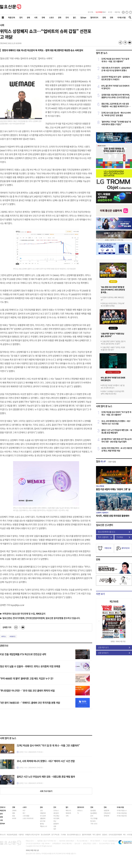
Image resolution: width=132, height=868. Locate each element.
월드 (67, 807)
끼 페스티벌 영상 (122, 813)
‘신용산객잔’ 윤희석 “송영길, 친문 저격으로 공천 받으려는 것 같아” (113, 343)
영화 (14, 813)
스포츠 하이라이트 (28, 818)
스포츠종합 (26, 816)
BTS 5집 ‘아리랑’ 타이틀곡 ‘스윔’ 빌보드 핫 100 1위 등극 (113, 386)
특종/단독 (3, 810)
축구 (24, 813)
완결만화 (106, 810)
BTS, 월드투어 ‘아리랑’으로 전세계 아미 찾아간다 (115, 87)
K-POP (14, 818)
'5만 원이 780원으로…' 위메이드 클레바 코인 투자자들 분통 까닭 (30, 703)
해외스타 (68, 810)
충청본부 (56, 824)
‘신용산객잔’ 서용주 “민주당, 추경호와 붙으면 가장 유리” (113, 348)
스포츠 (25, 807)
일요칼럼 (93, 810)
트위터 (127, 12)
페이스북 (123, 12)
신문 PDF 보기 (114, 647)
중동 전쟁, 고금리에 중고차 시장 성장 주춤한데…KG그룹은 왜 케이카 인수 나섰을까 (116, 105)
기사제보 (123, 537)
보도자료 (43, 821)
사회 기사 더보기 (46, 791)
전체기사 (3, 807)
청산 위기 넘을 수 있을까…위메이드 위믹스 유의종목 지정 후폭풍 (30, 666)
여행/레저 (43, 813)
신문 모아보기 (114, 653)
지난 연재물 (94, 818)
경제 (1, 817)
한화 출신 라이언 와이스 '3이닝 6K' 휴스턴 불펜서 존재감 (113, 305)
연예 (14, 807)
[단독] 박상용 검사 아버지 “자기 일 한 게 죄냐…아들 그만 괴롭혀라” (48, 745)
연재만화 (106, 816)
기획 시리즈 (94, 824)
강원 (55, 826)
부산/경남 (56, 816)
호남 (55, 821)
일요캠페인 (94, 813)
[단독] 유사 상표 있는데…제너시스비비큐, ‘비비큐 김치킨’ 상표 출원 (116, 114)
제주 (55, 829)
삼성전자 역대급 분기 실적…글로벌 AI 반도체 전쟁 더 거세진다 (116, 78)
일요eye (2, 823)
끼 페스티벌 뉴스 (122, 810)
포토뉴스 (80, 810)
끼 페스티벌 (120, 807)
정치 (1, 814)
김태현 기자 (7, 627)
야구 (24, 810)
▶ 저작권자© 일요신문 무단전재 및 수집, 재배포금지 (23, 614)
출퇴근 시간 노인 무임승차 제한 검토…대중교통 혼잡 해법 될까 (46, 777)
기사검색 (129, 18)
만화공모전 (107, 813)
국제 (67, 816)
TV (78, 813)
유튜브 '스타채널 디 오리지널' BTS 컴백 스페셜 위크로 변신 (112, 392)
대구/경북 (56, 818)
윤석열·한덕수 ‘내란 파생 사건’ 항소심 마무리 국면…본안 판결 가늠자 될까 (116, 440)
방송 (14, 816)
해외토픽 (68, 813)
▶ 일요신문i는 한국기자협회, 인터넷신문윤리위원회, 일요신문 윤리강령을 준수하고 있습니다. (40, 618)
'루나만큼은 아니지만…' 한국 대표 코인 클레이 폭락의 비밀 (27, 691)
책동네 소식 (43, 826)
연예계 (14, 810)
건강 (41, 810)
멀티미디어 (81, 807)
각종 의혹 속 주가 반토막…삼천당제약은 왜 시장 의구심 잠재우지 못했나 (116, 69)
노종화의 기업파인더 (102, 512)
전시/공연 (43, 816)
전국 (55, 807)
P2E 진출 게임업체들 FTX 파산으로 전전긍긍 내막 (23, 654)
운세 (92, 816)
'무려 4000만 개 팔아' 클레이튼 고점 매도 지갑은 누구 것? (27, 678)
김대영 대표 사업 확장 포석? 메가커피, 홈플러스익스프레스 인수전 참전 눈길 (116, 96)
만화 (98, 559)
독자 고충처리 (105, 537)
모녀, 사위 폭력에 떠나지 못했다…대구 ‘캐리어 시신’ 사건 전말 (46, 761)
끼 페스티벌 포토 (122, 816)
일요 (106, 461)
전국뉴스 (56, 810)
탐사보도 (93, 821)
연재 (92, 807)
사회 (2, 25)
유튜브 (130, 12)
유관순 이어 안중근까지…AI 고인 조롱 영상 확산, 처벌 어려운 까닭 (117, 449)
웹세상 (42, 824)
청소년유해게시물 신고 (114, 532)
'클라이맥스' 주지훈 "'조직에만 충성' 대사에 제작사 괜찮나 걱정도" (116, 123)
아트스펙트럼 (100, 486)
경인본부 (56, 813)
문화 (41, 807)
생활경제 (43, 818)
